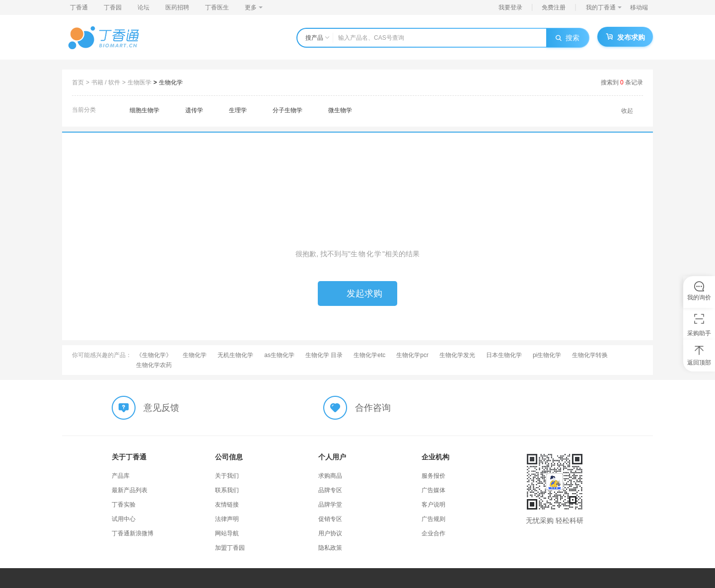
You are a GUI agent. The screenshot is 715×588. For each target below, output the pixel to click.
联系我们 (227, 490)
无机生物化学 (235, 355)
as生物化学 (279, 355)
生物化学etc (369, 355)
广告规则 (433, 519)
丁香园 (113, 7)
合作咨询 (373, 408)
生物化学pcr (412, 355)
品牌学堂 (330, 505)
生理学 (238, 110)
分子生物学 (287, 110)
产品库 (121, 476)
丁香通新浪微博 (133, 533)
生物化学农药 (154, 365)
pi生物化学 (547, 355)
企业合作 (433, 533)
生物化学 (171, 82)
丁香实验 (124, 505)
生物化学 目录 (324, 355)
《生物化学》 (154, 355)
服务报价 (433, 476)
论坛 (143, 7)
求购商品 (330, 476)
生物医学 (140, 82)
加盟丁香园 (230, 548)
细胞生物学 (144, 110)
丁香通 (79, 7)
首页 (78, 82)
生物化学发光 (457, 355)
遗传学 (194, 110)
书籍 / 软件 (106, 82)
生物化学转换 (590, 355)
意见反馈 (161, 408)
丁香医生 (217, 7)
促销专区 (330, 519)
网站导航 (227, 533)
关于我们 (227, 476)
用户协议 (330, 533)
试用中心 (124, 519)
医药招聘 (177, 7)
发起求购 (357, 294)
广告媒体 (433, 490)
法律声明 (227, 519)
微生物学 (340, 110)
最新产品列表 (130, 490)
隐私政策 (330, 548)
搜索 (568, 38)
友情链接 (227, 505)
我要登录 (510, 7)
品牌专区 (330, 490)
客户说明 (433, 505)
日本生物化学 (504, 355)
